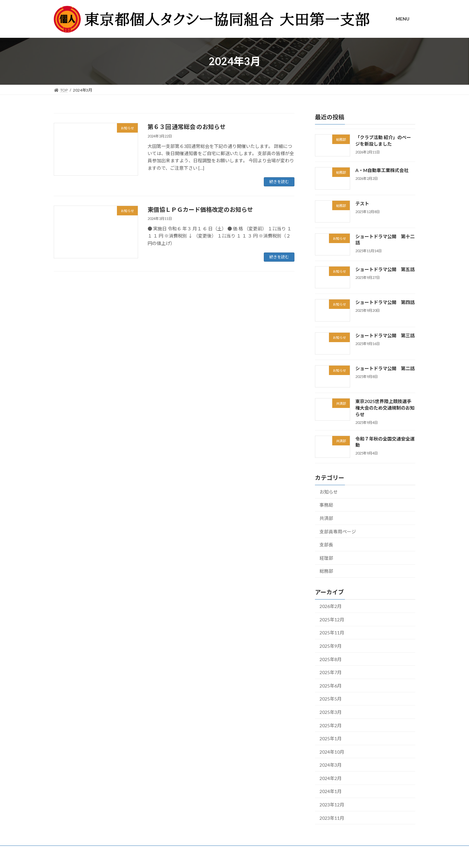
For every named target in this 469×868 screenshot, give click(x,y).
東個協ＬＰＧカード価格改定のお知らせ (200, 210)
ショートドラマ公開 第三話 (385, 335)
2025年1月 (331, 738)
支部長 (326, 545)
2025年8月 (331, 659)
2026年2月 (331, 607)
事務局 (326, 505)
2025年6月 (331, 686)
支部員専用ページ (338, 532)
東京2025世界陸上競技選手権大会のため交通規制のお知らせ (385, 408)
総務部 (326, 571)
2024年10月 (332, 752)
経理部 (326, 558)
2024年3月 (331, 765)
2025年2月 (331, 725)
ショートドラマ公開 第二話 (385, 368)
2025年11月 (332, 633)
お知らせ (329, 492)
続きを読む (279, 182)
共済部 (326, 518)
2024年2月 (331, 778)
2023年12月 (332, 805)
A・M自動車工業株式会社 (382, 171)
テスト (362, 203)
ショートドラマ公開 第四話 (385, 303)
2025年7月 (331, 673)
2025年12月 (332, 620)
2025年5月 (331, 699)
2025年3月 (331, 712)
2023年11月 (332, 818)
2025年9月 (331, 646)
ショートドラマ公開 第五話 (385, 270)
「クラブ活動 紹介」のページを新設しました (383, 141)
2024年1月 (331, 792)
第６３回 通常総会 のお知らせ (187, 127)
